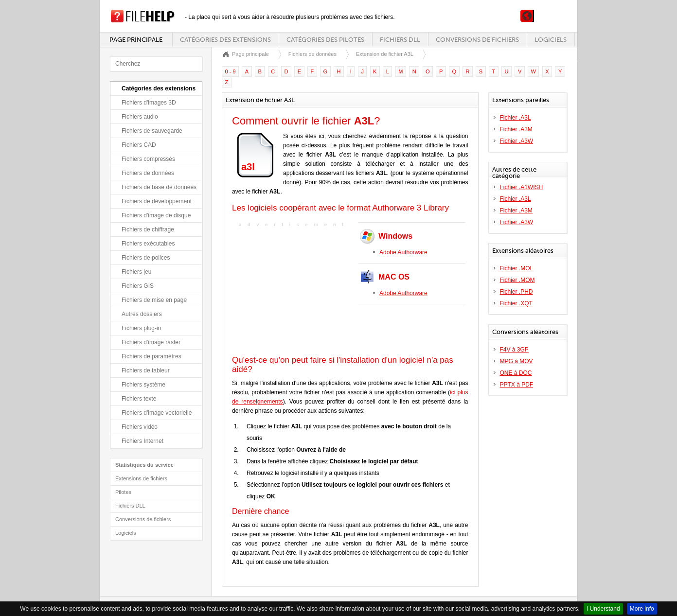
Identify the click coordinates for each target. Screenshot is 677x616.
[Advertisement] (293, 290)
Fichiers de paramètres (151, 356)
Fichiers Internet (143, 441)
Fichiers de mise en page (154, 300)
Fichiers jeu (136, 272)
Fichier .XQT (516, 303)
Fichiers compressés (148, 159)
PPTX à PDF (517, 385)
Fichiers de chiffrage (148, 229)
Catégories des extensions (225, 40)
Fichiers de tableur (146, 370)
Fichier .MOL (517, 268)
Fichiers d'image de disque (156, 215)
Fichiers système (143, 385)
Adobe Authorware (403, 252)
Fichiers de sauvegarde (152, 131)
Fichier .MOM (517, 280)
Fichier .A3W (517, 141)
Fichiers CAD (139, 145)
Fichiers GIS (138, 286)
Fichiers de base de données (159, 187)
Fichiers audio (140, 117)
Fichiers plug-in (141, 328)
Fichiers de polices (146, 258)
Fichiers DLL (400, 40)
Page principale (136, 40)
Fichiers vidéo (140, 427)
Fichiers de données (148, 173)
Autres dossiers (142, 314)
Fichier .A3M (516, 129)
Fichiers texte (139, 399)
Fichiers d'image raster (151, 342)
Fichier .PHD (517, 292)
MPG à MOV (517, 361)
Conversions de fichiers (477, 40)
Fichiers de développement (157, 201)
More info (642, 609)
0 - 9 (231, 71)
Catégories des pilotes (325, 40)
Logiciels (551, 40)
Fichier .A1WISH (522, 187)
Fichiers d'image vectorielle (157, 413)
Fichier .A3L (516, 118)
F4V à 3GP (514, 350)
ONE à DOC (516, 373)
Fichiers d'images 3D (149, 103)
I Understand (603, 609)
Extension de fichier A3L (385, 54)
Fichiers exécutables (148, 244)
